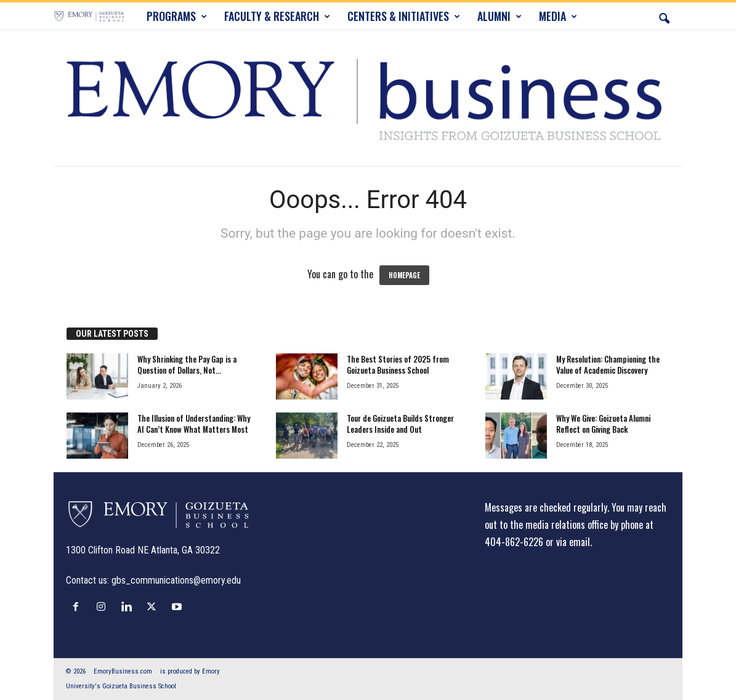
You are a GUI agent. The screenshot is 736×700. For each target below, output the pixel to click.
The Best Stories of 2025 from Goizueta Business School (398, 364)
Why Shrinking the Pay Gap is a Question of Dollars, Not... (187, 364)
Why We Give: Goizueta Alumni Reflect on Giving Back (603, 424)
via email (573, 542)
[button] (664, 16)
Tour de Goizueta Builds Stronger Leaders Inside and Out (400, 424)
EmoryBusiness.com (123, 671)
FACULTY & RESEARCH (277, 16)
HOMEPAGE (404, 275)
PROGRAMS (177, 16)
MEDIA (558, 16)
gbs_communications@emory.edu (176, 580)
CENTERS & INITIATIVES (404, 16)
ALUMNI (499, 16)
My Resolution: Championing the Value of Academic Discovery (608, 364)
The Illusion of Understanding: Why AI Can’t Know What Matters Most (194, 424)
